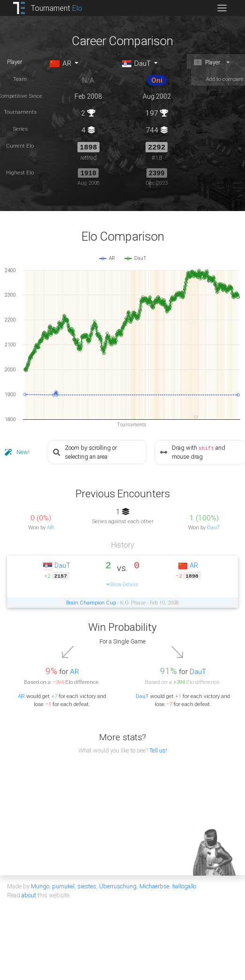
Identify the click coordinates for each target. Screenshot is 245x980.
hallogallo (184, 885)
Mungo (40, 885)
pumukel (63, 885)
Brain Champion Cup (91, 602)
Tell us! (158, 749)
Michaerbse (154, 885)
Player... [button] (209, 62)
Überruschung (118, 885)
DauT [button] (136, 63)
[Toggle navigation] (222, 8)
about (29, 894)
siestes (87, 885)
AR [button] (60, 63)
